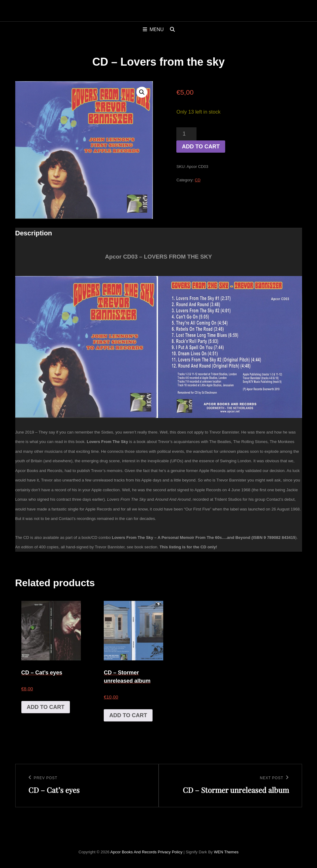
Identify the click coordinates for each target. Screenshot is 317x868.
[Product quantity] (186, 134)
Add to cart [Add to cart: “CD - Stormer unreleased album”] (128, 715)
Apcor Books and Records (134, 852)
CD (198, 180)
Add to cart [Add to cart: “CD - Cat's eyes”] (46, 707)
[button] (142, 92)
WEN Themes (226, 852)
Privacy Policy (170, 852)
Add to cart (201, 147)
